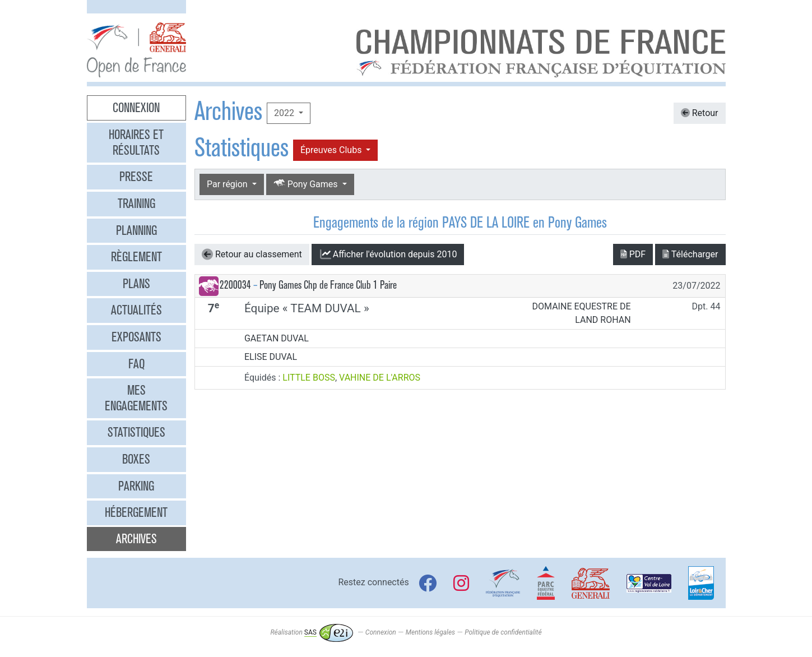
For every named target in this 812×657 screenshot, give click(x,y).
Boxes (136, 459)
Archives (136, 539)
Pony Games (307, 184)
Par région (228, 184)
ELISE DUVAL (271, 357)
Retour (700, 113)
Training (136, 203)
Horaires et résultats (136, 142)
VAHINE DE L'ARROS (380, 378)
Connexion (136, 108)
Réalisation (311, 632)
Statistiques (136, 432)
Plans (136, 284)
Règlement (136, 257)
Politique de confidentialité (503, 632)
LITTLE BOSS (309, 378)
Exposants (136, 337)
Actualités (136, 310)
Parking (136, 486)
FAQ (136, 364)
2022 (285, 113)
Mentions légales (430, 632)
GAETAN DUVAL (277, 338)
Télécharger (690, 254)
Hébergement (136, 512)
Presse (136, 177)
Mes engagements (136, 398)
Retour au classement (252, 255)
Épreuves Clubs (332, 150)
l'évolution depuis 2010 (388, 255)
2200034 (235, 285)
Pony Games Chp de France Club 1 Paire (328, 285)
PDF (633, 254)
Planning (136, 230)
